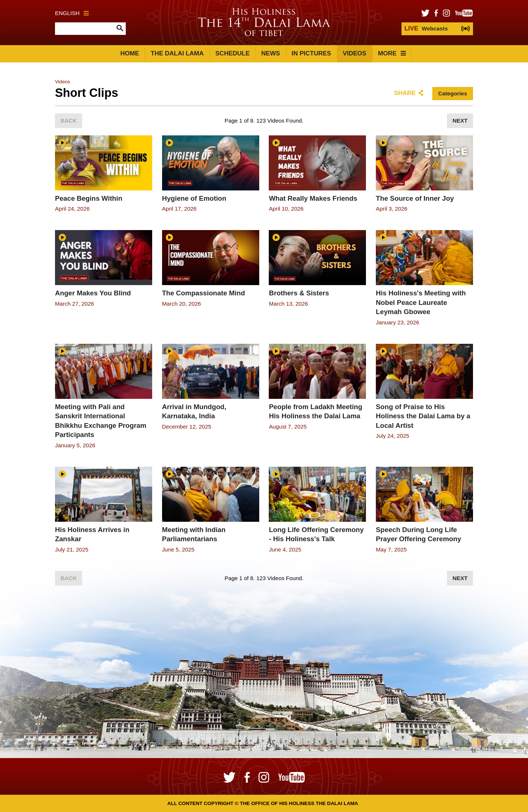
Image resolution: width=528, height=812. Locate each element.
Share (405, 93)
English (72, 13)
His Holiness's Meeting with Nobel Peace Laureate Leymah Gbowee (421, 302)
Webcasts (426, 28)
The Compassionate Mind (203, 293)
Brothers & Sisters (299, 293)
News (271, 53)
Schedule (232, 53)
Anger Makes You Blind (93, 293)
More (392, 53)
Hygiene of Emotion (194, 198)
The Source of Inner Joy (415, 198)
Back (69, 121)
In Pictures (311, 53)
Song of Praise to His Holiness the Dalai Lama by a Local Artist (423, 416)
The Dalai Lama (177, 53)
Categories (453, 93)
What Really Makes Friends (313, 198)
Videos (355, 53)
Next (460, 121)
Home (130, 53)
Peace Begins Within (89, 198)
